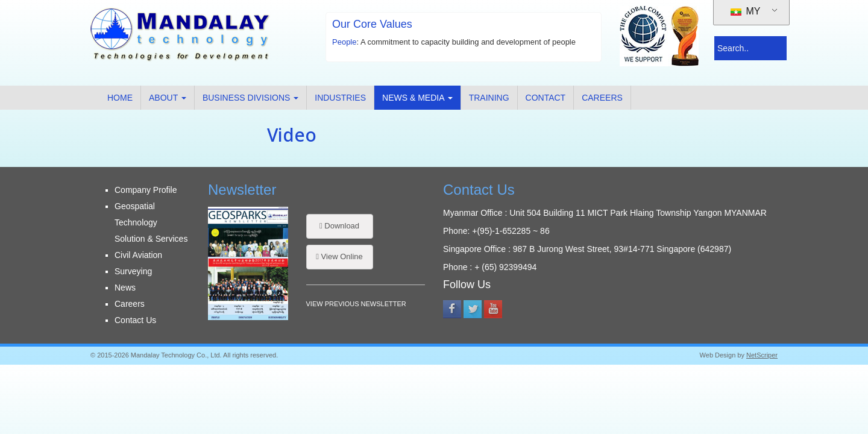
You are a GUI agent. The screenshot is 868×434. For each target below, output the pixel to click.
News (125, 288)
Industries (340, 98)
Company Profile (146, 190)
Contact (546, 98)
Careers (602, 98)
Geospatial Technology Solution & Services (151, 222)
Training (489, 98)
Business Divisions (250, 98)
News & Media (417, 98)
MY (745, 11)
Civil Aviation (138, 255)
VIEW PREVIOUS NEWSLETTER (356, 304)
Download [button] (339, 226)
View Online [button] (339, 256)
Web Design (718, 355)
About (168, 98)
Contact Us (135, 320)
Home (120, 98)
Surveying (133, 271)
